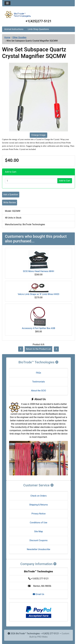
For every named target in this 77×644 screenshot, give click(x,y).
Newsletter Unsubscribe (39, 549)
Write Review (10, 202)
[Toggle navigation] (7, 3)
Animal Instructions (14, 29)
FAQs (38, 373)
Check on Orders (39, 496)
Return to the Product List (38, 349)
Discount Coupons (38, 540)
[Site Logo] (38, 15)
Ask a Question (11, 195)
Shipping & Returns (38, 505)
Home (7, 37)
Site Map (38, 531)
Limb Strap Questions (38, 29)
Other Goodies (19, 37)
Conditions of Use (38, 523)
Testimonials (38, 382)
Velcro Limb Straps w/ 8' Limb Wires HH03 (38, 294)
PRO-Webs (42, 637)
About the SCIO (38, 391)
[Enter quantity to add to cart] (31, 181)
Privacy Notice (38, 514)
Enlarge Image (39, 135)
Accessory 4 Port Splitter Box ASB (38, 328)
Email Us (38, 594)
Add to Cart (65, 181)
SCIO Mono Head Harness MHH (39, 271)
